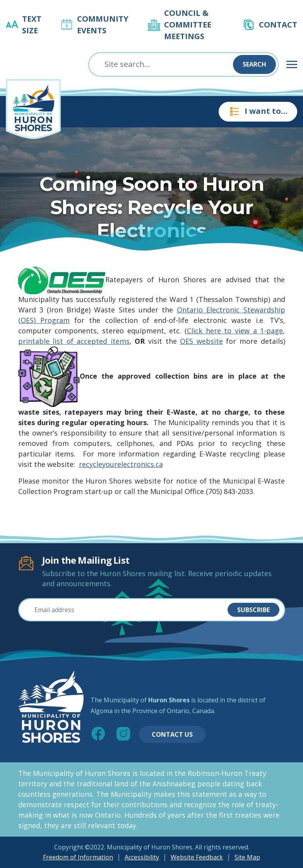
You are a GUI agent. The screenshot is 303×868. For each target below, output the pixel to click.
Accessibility (142, 857)
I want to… (258, 112)
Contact (278, 25)
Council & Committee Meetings (188, 25)
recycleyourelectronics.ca (121, 464)
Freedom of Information (78, 857)
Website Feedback (197, 857)
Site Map (247, 857)
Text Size (32, 25)
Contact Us (172, 734)
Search (254, 64)
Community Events (103, 25)
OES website (201, 341)
